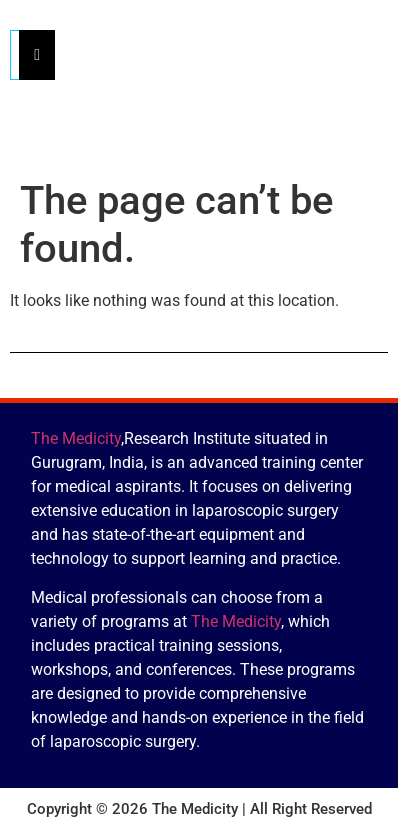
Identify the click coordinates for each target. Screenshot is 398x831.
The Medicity (76, 438)
